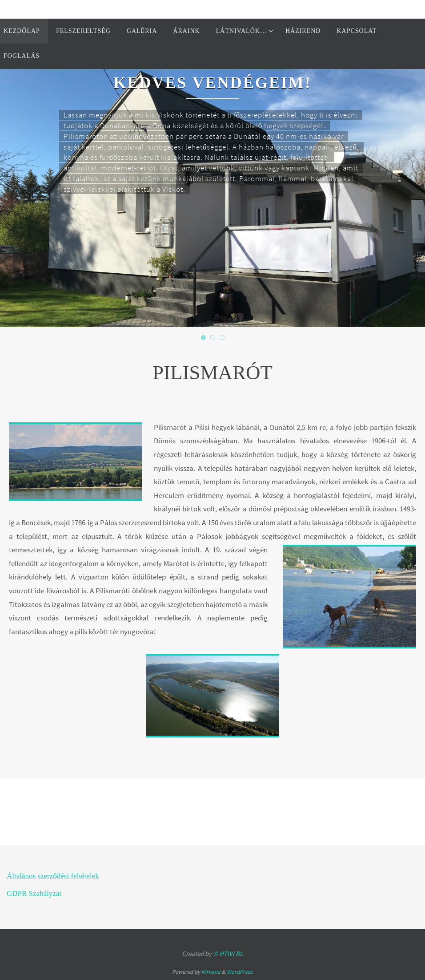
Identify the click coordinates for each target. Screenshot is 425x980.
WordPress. (240, 972)
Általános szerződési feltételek (53, 876)
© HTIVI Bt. (228, 954)
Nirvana (211, 972)
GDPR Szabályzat (34, 893)
